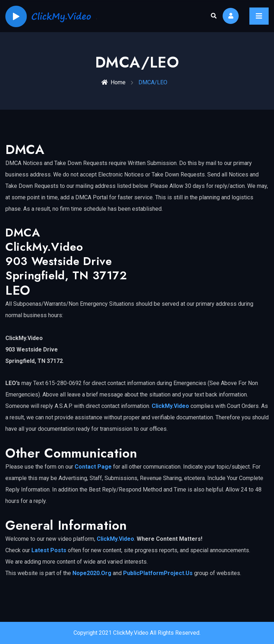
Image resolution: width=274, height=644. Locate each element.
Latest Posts (49, 550)
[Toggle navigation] (259, 16)
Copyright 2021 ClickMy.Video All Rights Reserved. (137, 633)
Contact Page (93, 467)
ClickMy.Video (170, 406)
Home (113, 82)
